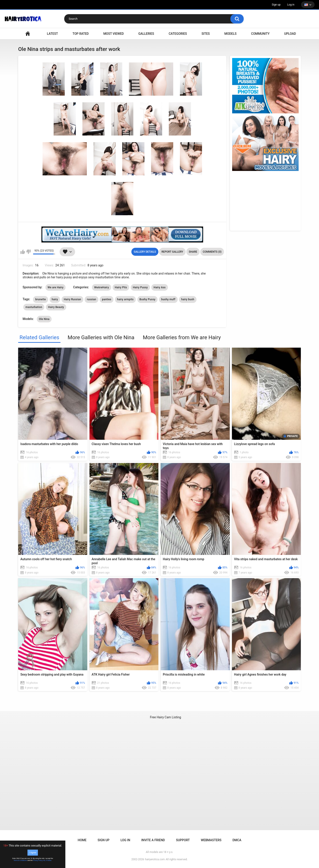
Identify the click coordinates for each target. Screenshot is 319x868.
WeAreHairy (102, 287)
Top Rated (81, 34)
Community (260, 34)
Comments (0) (212, 252)
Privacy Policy (38, 860)
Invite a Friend (153, 840)
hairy (55, 299)
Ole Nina (44, 319)
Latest (53, 34)
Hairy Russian (72, 299)
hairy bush (188, 299)
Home (82, 840)
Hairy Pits (121, 287)
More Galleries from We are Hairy (182, 337)
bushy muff (168, 299)
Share (193, 252)
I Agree (33, 853)
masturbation (34, 307)
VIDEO (28, 34)
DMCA (237, 840)
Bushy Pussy (148, 299)
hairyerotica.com (155, 859)
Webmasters (211, 840)
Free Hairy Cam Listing (166, 717)
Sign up (276, 5)
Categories (178, 34)
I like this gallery (23, 252)
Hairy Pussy (140, 287)
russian (91, 299)
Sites (206, 34)
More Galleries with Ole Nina (101, 337)
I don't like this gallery (28, 252)
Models (230, 34)
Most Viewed (113, 34)
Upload (290, 34)
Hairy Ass (159, 287)
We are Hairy (56, 287)
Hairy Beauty (56, 307)
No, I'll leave (47, 860)
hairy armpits (125, 299)
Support (183, 840)
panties (107, 299)
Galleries (146, 34)
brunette (41, 299)
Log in (291, 5)
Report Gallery (172, 252)
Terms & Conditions (20, 860)
